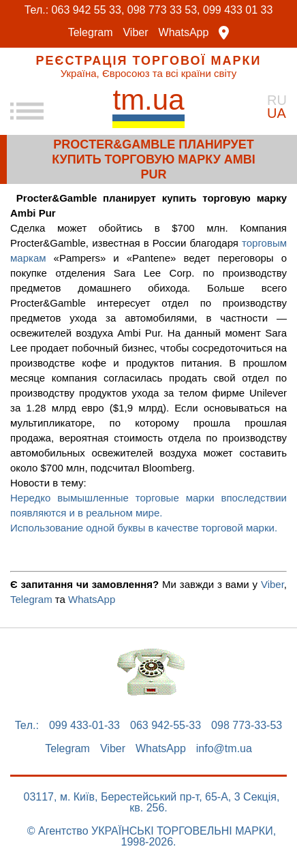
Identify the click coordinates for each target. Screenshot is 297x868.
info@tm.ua (224, 749)
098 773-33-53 (247, 726)
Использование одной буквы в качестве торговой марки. (145, 528)
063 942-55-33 (166, 726)
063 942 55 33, (88, 10)
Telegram (91, 33)
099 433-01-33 (84, 726)
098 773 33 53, (164, 10)
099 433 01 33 (238, 10)
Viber (135, 33)
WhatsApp (184, 33)
